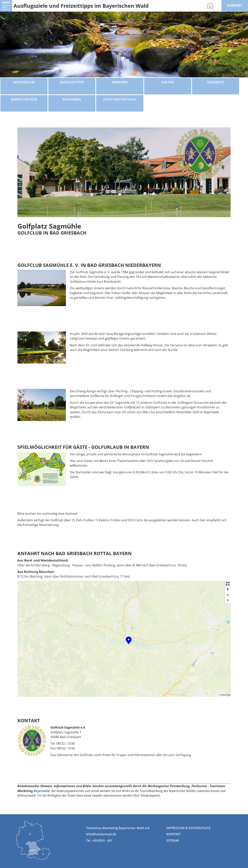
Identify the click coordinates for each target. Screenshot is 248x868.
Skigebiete (215, 82)
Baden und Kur (24, 99)
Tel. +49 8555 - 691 (99, 841)
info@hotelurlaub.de (101, 834)
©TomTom (225, 695)
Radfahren (72, 99)
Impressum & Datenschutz (188, 828)
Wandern (120, 82)
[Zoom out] (228, 595)
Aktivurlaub (24, 82)
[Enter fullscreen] (228, 584)
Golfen (168, 82)
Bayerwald (42, 791)
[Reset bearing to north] (228, 600)
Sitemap (173, 841)
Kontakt (174, 834)
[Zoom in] (228, 589)
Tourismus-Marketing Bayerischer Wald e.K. (118, 828)
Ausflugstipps (72, 82)
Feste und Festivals (120, 99)
